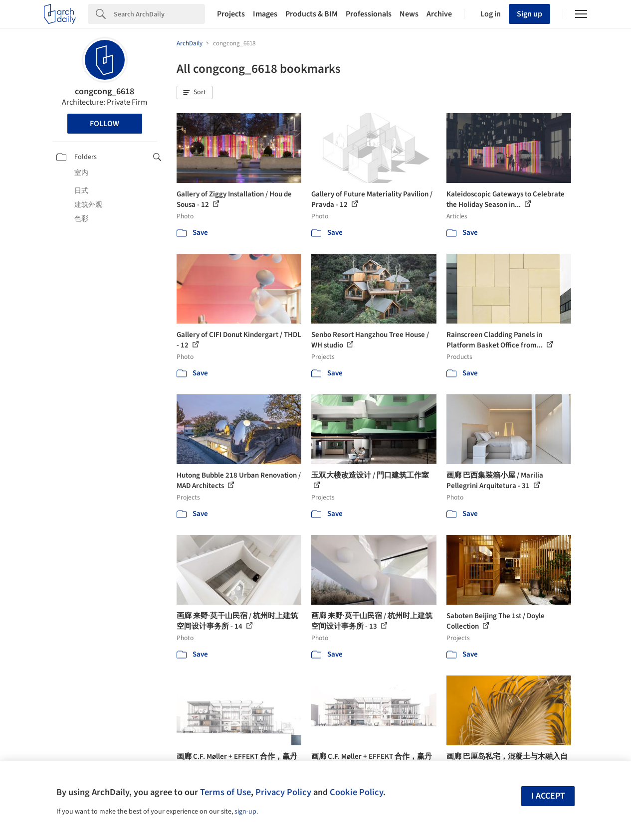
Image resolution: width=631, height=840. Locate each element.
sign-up (245, 812)
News (409, 14)
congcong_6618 (105, 91)
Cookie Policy (356, 792)
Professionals (369, 14)
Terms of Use (225, 792)
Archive (439, 14)
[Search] (159, 14)
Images (265, 14)
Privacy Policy (283, 792)
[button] (195, 93)
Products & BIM (312, 14)
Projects (231, 14)
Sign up (529, 14)
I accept (548, 796)
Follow (105, 124)
